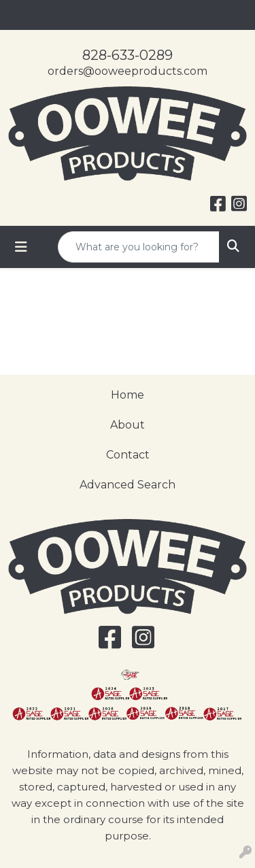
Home (128, 395)
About (128, 425)
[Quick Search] (139, 247)
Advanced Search (128, 485)
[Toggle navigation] (21, 247)
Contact (128, 455)
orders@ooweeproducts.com (128, 71)
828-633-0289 (128, 55)
